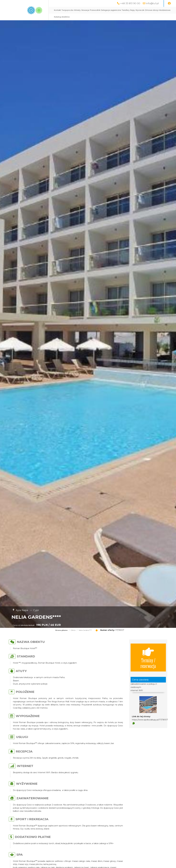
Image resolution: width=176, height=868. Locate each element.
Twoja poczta (67, 10)
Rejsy (132, 10)
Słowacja (85, 10)
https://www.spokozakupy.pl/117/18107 (150, 720)
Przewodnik (95, 10)
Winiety (77, 10)
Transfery (126, 10)
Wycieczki (140, 10)
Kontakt (57, 10)
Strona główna (61, 630)
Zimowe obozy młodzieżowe (158, 10)
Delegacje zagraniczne (111, 10)
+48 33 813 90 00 (130, 3)
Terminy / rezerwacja (148, 658)
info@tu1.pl (152, 3)
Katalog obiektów (62, 17)
